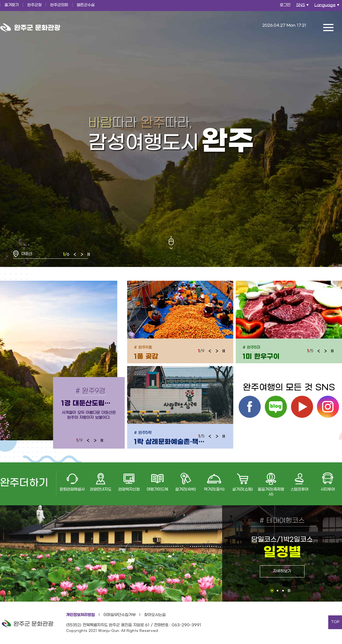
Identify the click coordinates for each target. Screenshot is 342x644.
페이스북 (250, 407)
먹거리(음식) (214, 489)
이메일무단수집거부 (119, 615)
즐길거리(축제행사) (271, 492)
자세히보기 (282, 571)
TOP (335, 622)
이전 (75, 254)
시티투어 (328, 489)
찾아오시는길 (155, 615)
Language (328, 7)
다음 (82, 254)
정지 (89, 254)
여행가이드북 (157, 489)
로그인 (285, 5)
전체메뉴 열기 (328, 28)
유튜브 (302, 407)
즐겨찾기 (12, 5)
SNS (303, 7)
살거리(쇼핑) (243, 489)
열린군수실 (86, 5)
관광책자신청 (129, 489)
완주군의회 (59, 5)
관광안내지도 (101, 489)
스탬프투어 (299, 489)
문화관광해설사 (72, 489)
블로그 (276, 407)
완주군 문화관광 (30, 28)
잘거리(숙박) (186, 489)
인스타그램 (328, 407)
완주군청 (34, 5)
